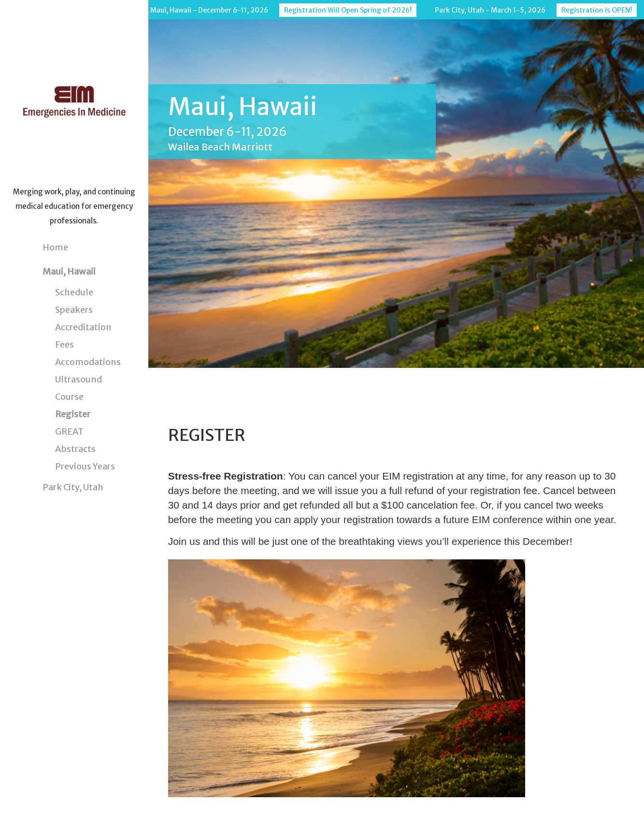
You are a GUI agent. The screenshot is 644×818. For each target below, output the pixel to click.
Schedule (74, 292)
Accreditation (83, 327)
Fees (64, 344)
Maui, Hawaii (69, 271)
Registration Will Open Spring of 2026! (348, 10)
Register (73, 414)
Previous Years (85, 466)
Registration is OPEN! (597, 10)
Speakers (74, 310)
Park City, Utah (73, 487)
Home (55, 247)
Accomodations (88, 362)
